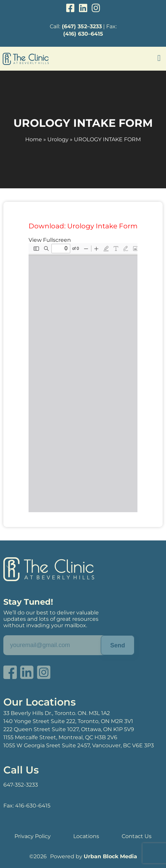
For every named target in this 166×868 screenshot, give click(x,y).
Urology (58, 139)
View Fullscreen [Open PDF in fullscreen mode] (50, 240)
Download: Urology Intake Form (83, 226)
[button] (159, 58)
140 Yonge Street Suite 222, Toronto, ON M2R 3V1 (68, 721)
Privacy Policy (33, 836)
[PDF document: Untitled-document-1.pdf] (83, 378)
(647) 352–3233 (82, 26)
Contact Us (137, 836)
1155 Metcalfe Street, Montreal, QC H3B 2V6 (60, 737)
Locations (86, 836)
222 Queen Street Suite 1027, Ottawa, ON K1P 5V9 (69, 729)
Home (34, 139)
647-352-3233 (21, 785)
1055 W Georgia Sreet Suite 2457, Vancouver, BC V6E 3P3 (79, 745)
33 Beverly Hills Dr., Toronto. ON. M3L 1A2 (57, 713)
